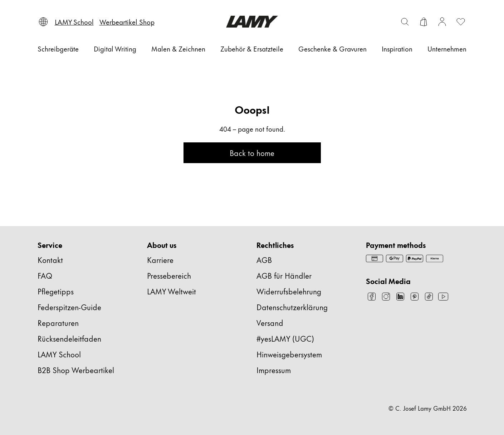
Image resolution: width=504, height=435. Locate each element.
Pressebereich (169, 275)
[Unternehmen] (447, 49)
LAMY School (59, 354)
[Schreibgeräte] (58, 49)
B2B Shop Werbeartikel (76, 370)
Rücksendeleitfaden (69, 338)
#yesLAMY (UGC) (285, 338)
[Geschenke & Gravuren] (332, 49)
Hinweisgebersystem (289, 354)
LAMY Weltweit (172, 291)
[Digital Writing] (115, 49)
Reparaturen (58, 322)
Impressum (274, 370)
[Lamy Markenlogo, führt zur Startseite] (252, 22)
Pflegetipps (56, 291)
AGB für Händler (284, 275)
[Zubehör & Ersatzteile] (252, 49)
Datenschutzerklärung (292, 307)
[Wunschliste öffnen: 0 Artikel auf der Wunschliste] (461, 22)
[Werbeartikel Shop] (127, 22)
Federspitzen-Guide (69, 307)
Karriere (160, 260)
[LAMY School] (74, 22)
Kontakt (50, 260)
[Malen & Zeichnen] (178, 49)
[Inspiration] (397, 49)
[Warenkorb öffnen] (424, 22)
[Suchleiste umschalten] (405, 22)
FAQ (45, 275)
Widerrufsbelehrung (289, 291)
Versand (270, 322)
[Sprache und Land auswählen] (43, 22)
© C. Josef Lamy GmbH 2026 (428, 408)
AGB (264, 260)
